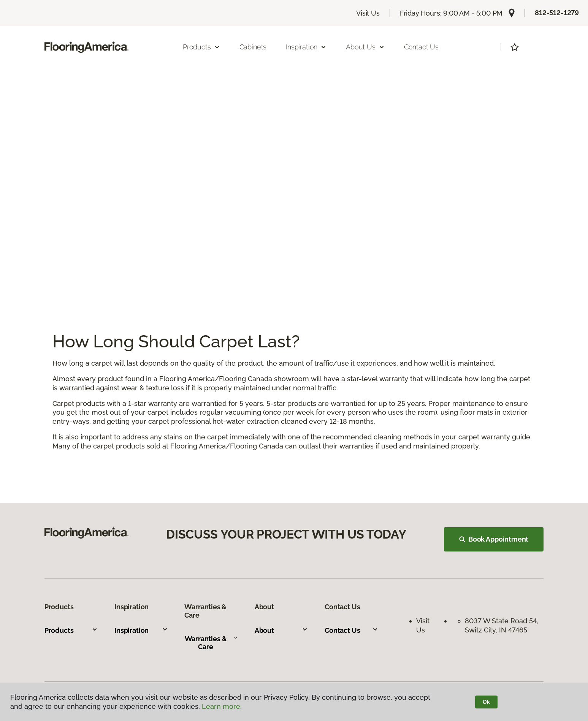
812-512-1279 (557, 13)
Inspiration (141, 630)
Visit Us (368, 13)
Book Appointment (494, 539)
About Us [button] (365, 47)
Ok (486, 702)
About (281, 630)
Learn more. (222, 706)
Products (71, 630)
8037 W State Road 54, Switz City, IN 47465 (502, 625)
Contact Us (421, 47)
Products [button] (201, 47)
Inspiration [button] (306, 47)
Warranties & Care (211, 643)
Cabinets (253, 47)
